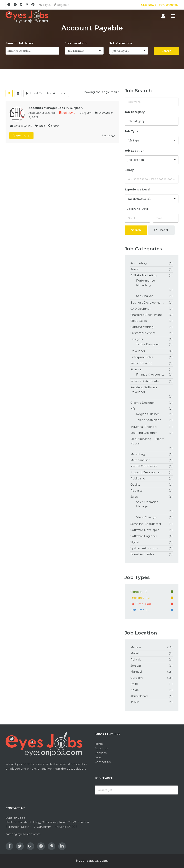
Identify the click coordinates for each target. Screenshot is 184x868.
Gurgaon (137, 678)
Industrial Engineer (144, 427)
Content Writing (142, 327)
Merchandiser (140, 460)
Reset (161, 230)
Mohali (135, 653)
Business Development (147, 303)
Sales (134, 497)
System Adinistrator (144, 548)
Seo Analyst (145, 296)
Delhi (134, 684)
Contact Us (103, 762)
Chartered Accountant (146, 315)
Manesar (137, 647)
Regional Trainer (148, 414)
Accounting (139, 263)
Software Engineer (144, 536)
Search (167, 51)
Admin (135, 269)
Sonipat (136, 666)
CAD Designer (141, 309)
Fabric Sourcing (141, 363)
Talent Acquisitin (142, 554)
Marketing (138, 454)
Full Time (152, 604)
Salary (129, 170)
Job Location (76, 43)
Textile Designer (148, 344)
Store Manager (147, 517)
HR (133, 409)
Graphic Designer (143, 403)
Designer (137, 339)
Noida (135, 690)
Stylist (135, 542)
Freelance (152, 598)
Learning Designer (144, 433)
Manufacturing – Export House (147, 441)
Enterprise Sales (142, 357)
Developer (138, 351)
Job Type (132, 131)
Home (99, 744)
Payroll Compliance (144, 466)
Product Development (147, 472)
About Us (101, 748)
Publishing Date (137, 209)
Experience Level (137, 189)
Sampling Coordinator (146, 524)
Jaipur (135, 702)
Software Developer (145, 530)
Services (101, 753)
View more (21, 136)
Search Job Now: (20, 43)
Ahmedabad (139, 696)
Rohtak (136, 660)
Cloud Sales (139, 321)
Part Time (152, 610)
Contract (152, 592)
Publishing (138, 479)
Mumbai (136, 672)
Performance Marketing (146, 283)
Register (61, 5)
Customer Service (143, 333)
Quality (135, 485)
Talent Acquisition (149, 420)
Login (45, 5)
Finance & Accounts (150, 375)
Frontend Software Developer (144, 390)
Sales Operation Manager (147, 504)
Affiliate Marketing (144, 275)
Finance (136, 369)
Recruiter (137, 491)
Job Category (121, 43)
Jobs (98, 757)
